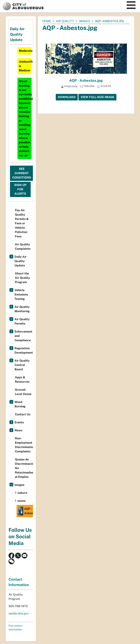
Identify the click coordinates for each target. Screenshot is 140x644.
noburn (22, 493)
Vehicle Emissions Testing (21, 294)
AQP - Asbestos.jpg (86, 80)
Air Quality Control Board (22, 365)
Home (47, 21)
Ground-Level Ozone (23, 392)
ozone (21, 501)
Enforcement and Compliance (23, 336)
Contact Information (19, 582)
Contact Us (23, 414)
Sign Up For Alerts (20, 189)
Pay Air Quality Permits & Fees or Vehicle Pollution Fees (22, 223)
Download (67, 97)
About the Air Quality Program (22, 278)
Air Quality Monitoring (22, 309)
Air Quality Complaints (23, 247)
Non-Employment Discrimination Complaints (24, 445)
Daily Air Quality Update (21, 261)
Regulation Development (24, 350)
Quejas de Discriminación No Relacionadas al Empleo (24, 468)
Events (19, 422)
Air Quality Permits (22, 321)
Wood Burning (20, 404)
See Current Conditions (22, 173)
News (18, 430)
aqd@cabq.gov (19, 613)
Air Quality (65, 21)
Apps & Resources (22, 379)
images (84, 21)
